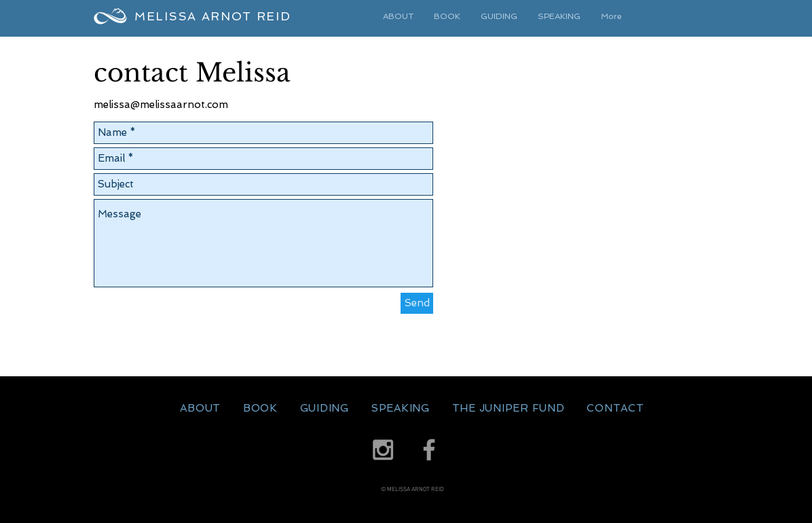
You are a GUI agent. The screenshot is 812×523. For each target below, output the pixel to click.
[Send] (417, 303)
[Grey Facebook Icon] (429, 450)
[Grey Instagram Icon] (383, 450)
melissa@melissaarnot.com (161, 105)
